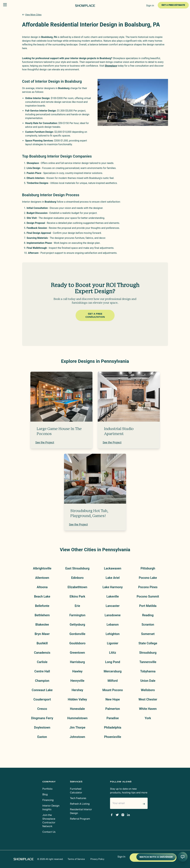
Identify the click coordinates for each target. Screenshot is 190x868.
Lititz (113, 653)
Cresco (42, 709)
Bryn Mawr (42, 634)
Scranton (148, 625)
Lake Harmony (113, 587)
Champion (42, 681)
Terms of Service (76, 859)
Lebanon (113, 625)
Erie (77, 606)
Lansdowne (113, 615)
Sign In (121, 857)
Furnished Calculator (76, 791)
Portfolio (47, 789)
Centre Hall (42, 671)
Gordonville (77, 634)
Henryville (77, 681)
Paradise (113, 718)
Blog (45, 794)
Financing (48, 800)
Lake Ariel (113, 578)
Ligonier (113, 643)
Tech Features (78, 798)
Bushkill (42, 643)
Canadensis (42, 653)
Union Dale (148, 681)
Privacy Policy (97, 859)
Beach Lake (42, 596)
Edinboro (77, 578)
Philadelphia (113, 727)
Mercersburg (113, 671)
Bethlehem (42, 615)
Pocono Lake (148, 578)
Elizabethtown (77, 587)
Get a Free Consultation (95, 315)
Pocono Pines (148, 587)
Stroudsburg (148, 653)
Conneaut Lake (42, 690)
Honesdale (77, 709)
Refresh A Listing (80, 804)
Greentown (77, 653)
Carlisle (42, 662)
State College (148, 643)
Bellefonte (42, 606)
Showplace (111, 66)
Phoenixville (113, 737)
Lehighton (113, 634)
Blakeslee (42, 625)
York (148, 718)
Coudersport (42, 699)
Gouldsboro (77, 643)
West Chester (148, 699)
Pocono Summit (148, 596)
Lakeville (113, 596)
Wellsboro (148, 690)
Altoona (42, 587)
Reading (148, 615)
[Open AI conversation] (183, 857)
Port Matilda (148, 606)
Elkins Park (77, 596)
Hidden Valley (77, 699)
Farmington (77, 615)
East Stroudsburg (77, 568)
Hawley (77, 671)
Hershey (77, 690)
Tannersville (148, 662)
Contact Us (49, 832)
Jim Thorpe (77, 727)
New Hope (113, 699)
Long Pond (113, 662)
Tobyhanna (148, 671)
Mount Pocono (113, 690)
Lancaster (113, 606)
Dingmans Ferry (42, 718)
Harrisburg (77, 662)
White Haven (148, 709)
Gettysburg (77, 625)
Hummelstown (77, 718)
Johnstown (77, 737)
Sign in (150, 6)
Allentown (42, 578)
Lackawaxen (113, 568)
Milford (113, 681)
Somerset (148, 634)
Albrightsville (42, 568)
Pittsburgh (148, 568)
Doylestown (42, 727)
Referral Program (80, 819)
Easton (42, 737)
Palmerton (113, 709)
